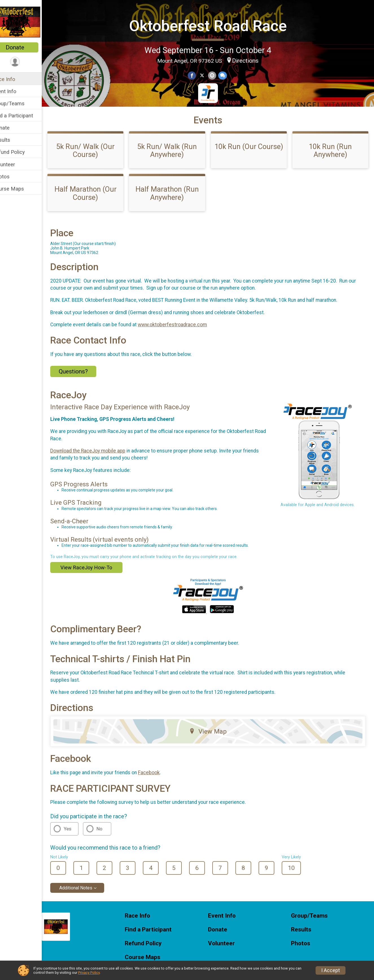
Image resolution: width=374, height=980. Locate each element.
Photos (13, 177)
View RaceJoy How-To (98, 582)
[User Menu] (27, 62)
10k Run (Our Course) (253, 165)
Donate (27, 47)
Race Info (16, 79)
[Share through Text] (228, 75)
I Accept (331, 970)
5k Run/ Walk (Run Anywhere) (175, 165)
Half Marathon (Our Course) (96, 208)
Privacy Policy (89, 973)
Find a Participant (25, 116)
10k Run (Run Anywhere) (332, 165)
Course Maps (20, 189)
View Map (214, 746)
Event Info (16, 91)
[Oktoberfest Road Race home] (27, 22)
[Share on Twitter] (208, 75)
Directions (251, 60)
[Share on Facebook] (198, 75)
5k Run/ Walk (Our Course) (96, 165)
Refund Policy (21, 152)
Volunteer (16, 164)
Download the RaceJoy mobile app (100, 465)
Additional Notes (88, 903)
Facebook (161, 787)
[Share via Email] (218, 75)
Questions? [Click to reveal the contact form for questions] (85, 386)
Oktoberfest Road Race (214, 25)
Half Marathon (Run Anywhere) (174, 208)
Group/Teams (20, 103)
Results (13, 140)
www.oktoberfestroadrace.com (184, 339)
